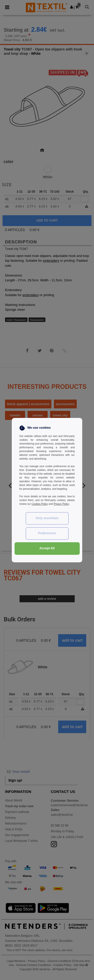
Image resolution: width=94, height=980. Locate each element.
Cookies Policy (40, 504)
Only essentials (47, 518)
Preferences (47, 533)
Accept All (47, 548)
